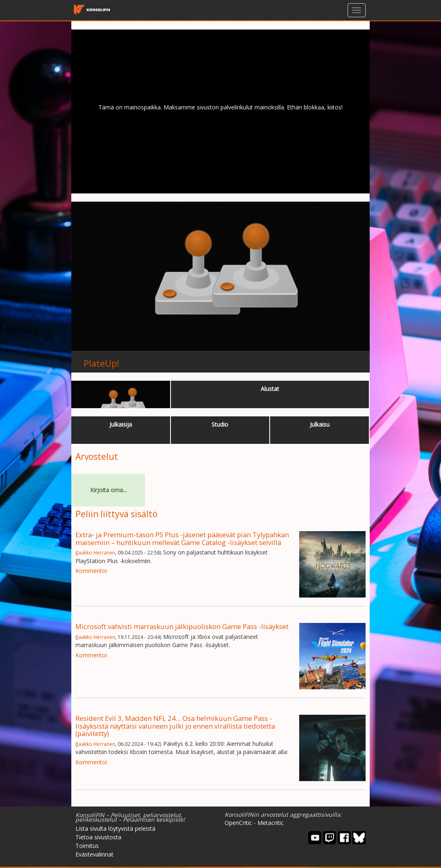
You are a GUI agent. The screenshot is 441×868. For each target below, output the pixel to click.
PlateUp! (101, 364)
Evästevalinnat (94, 854)
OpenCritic (238, 823)
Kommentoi (91, 571)
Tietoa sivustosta (98, 837)
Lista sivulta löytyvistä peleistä (115, 828)
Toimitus (87, 846)
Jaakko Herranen (96, 552)
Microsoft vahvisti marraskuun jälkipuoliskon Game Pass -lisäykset (182, 626)
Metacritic (271, 823)
